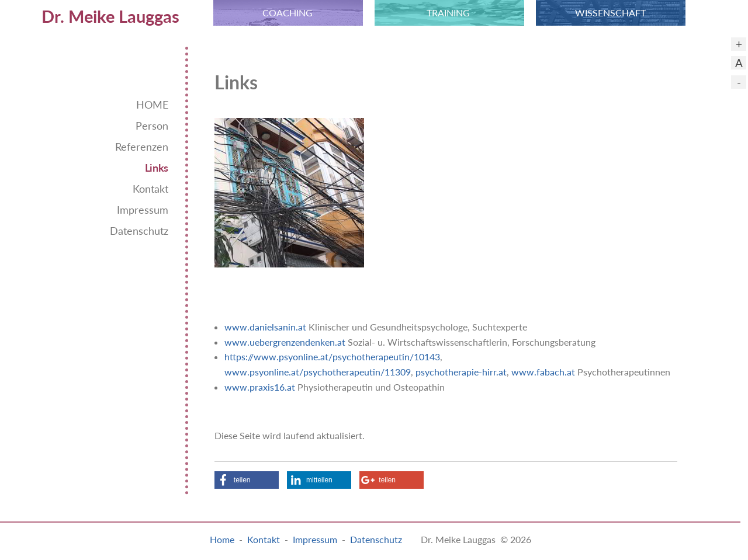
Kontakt (150, 189)
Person (152, 126)
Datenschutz (139, 231)
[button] (247, 480)
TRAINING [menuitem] (448, 13)
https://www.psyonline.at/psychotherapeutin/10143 (332, 356)
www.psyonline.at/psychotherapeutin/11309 (318, 372)
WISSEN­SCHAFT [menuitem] (610, 13)
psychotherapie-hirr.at (461, 372)
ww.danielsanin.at (269, 327)
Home (222, 539)
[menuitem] (93, 13)
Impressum (143, 210)
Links (157, 168)
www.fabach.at (543, 372)
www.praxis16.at (260, 387)
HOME (152, 105)
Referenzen (142, 147)
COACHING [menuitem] (288, 13)
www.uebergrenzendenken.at (285, 342)
